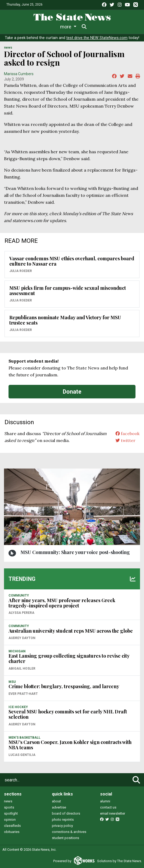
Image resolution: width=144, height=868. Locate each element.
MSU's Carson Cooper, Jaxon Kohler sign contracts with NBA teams (70, 745)
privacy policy (62, 826)
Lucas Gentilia (22, 755)
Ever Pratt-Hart (23, 694)
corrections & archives (69, 832)
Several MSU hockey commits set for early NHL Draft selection (68, 714)
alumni (105, 801)
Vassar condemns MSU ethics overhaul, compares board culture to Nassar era (72, 261)
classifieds (12, 826)
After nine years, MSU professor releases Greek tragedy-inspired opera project (62, 603)
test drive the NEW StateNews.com (97, 38)
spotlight (11, 813)
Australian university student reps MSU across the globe (71, 631)
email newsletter (113, 813)
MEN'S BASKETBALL (24, 738)
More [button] (113, 27)
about (56, 801)
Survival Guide (87, 27)
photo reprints (63, 820)
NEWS (8, 48)
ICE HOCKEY (18, 707)
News (19, 27)
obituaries (12, 832)
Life (37, 27)
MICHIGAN (17, 651)
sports (9, 807)
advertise (59, 807)
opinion (10, 820)
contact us (108, 807)
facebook (127, 433)
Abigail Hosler (22, 669)
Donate (72, 392)
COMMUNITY (19, 595)
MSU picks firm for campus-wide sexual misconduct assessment (68, 291)
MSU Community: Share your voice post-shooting (75, 552)
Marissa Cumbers (19, 74)
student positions (65, 838)
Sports (57, 27)
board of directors (66, 813)
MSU (12, 682)
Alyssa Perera (21, 613)
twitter (126, 440)
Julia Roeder (21, 271)
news (8, 801)
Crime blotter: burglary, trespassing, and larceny (64, 686)
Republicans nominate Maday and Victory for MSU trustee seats (65, 320)
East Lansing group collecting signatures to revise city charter (69, 658)
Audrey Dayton (22, 638)
